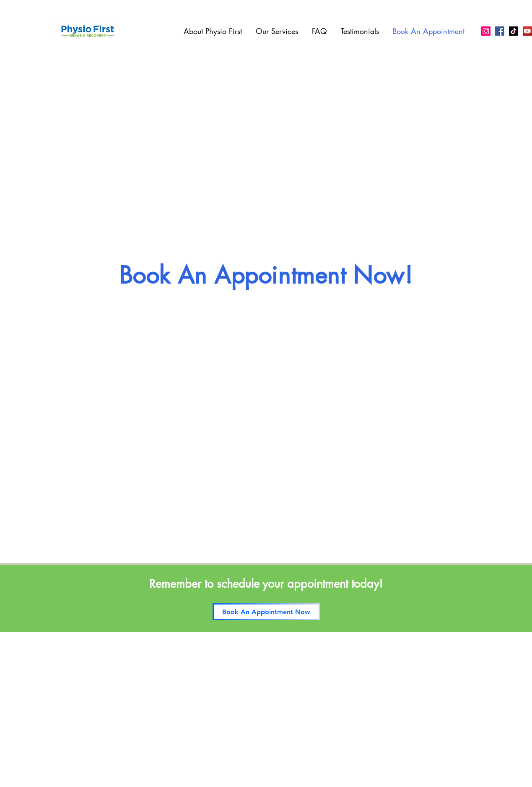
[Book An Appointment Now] (266, 612)
